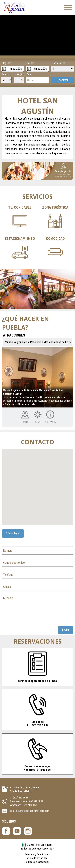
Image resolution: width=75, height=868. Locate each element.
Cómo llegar (13, 533)
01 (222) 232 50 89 (19, 798)
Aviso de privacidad (37, 858)
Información (50, 422)
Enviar (66, 630)
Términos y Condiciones (37, 854)
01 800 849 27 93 (35, 801)
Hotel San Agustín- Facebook (6, 831)
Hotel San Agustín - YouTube (17, 831)
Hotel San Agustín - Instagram (28, 831)
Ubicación (25, 422)
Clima (38, 422)
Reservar (63, 80)
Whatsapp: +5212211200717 (24, 805)
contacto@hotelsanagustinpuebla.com (29, 811)
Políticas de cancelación (37, 862)
